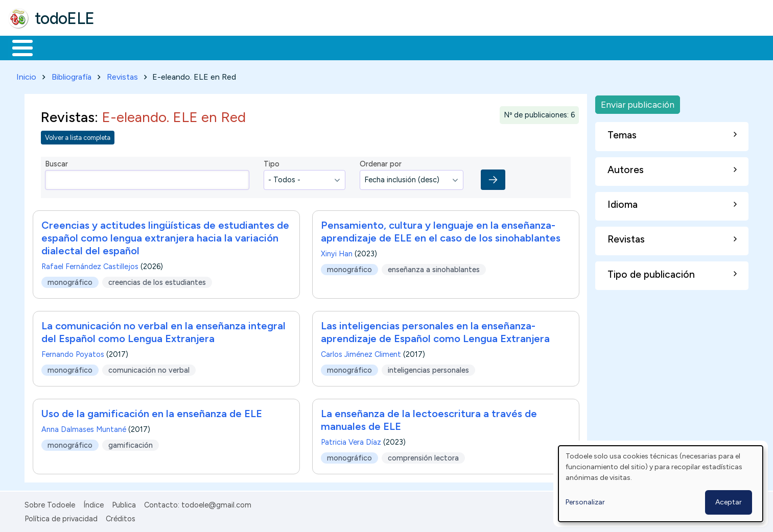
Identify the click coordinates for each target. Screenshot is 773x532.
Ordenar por (381, 162)
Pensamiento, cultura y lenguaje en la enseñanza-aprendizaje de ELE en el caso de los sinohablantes (441, 230)
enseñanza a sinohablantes (434, 268)
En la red (241, 47)
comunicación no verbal (149, 368)
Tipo (272, 162)
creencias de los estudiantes (157, 280)
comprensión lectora (423, 456)
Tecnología (306, 47)
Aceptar (729, 502)
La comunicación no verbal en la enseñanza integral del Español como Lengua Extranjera (163, 331)
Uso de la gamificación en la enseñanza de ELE (152, 412)
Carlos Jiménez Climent (361, 353)
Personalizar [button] (585, 502)
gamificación (131, 443)
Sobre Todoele (50, 503)
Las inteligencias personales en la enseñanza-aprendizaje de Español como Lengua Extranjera (435, 331)
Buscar (420, 47)
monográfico (70, 280)
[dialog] (661, 484)
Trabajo (184, 47)
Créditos (121, 517)
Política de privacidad (61, 517)
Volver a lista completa (78, 136)
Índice (93, 503)
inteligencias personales (428, 368)
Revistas (122, 75)
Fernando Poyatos (73, 353)
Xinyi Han (337, 252)
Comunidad (374, 47)
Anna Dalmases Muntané (84, 428)
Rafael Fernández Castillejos (90, 265)
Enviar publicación (638, 102)
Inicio (17, 47)
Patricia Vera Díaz (351, 441)
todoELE (65, 18)
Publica (124, 503)
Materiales (57, 47)
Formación (123, 47)
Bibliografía (72, 75)
